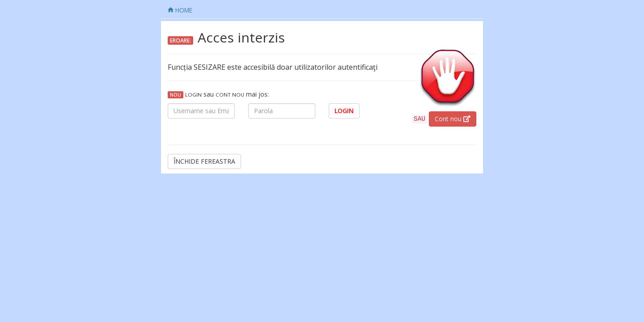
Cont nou (453, 119)
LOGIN (344, 111)
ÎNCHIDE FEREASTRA (204, 161)
